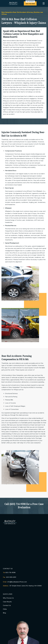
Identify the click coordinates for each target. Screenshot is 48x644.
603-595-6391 (11, 577)
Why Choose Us (8, 598)
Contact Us (7, 605)
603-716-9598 (11, 573)
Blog (4, 613)
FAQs (5, 609)
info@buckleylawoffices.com (17, 582)
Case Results (7, 602)
